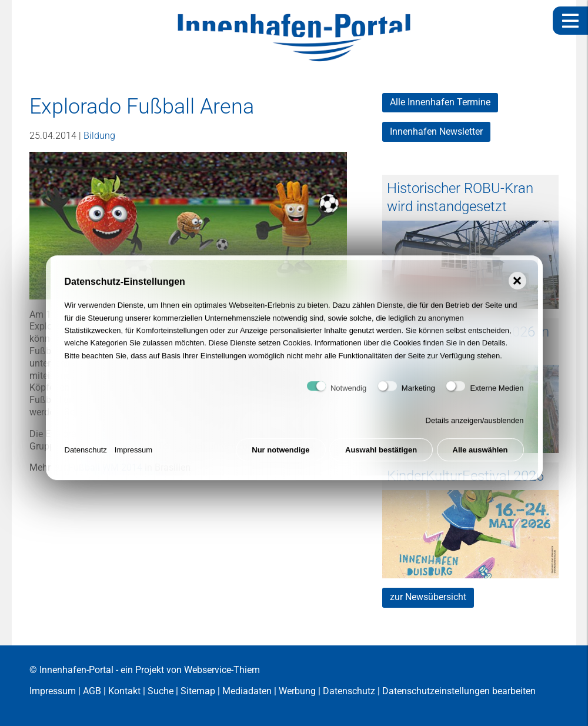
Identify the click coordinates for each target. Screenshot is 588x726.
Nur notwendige (280, 454)
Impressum (133, 454)
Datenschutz (86, 454)
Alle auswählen (480, 454)
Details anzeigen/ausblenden (475, 425)
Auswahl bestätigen (381, 454)
